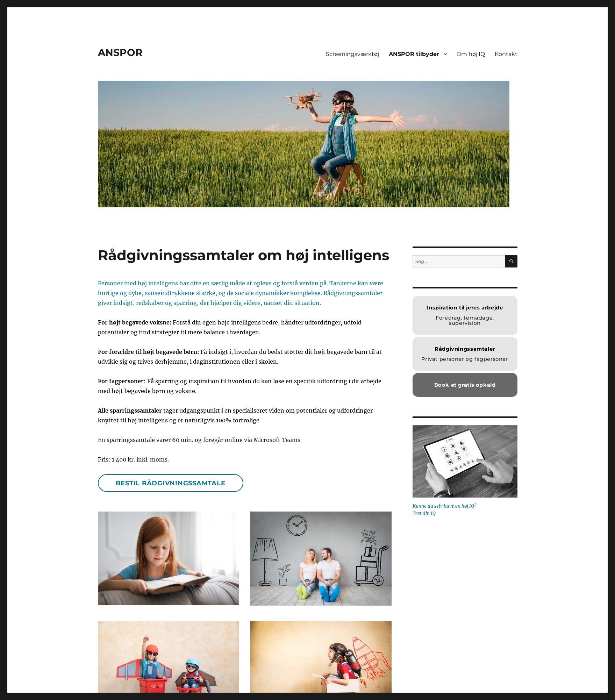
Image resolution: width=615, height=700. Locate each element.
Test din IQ (424, 513)
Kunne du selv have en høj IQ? (444, 506)
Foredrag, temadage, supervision (465, 315)
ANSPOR (120, 52)
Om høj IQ (471, 54)
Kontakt (506, 54)
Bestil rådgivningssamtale (171, 483)
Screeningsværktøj (352, 54)
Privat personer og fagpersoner (465, 354)
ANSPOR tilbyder (414, 54)
